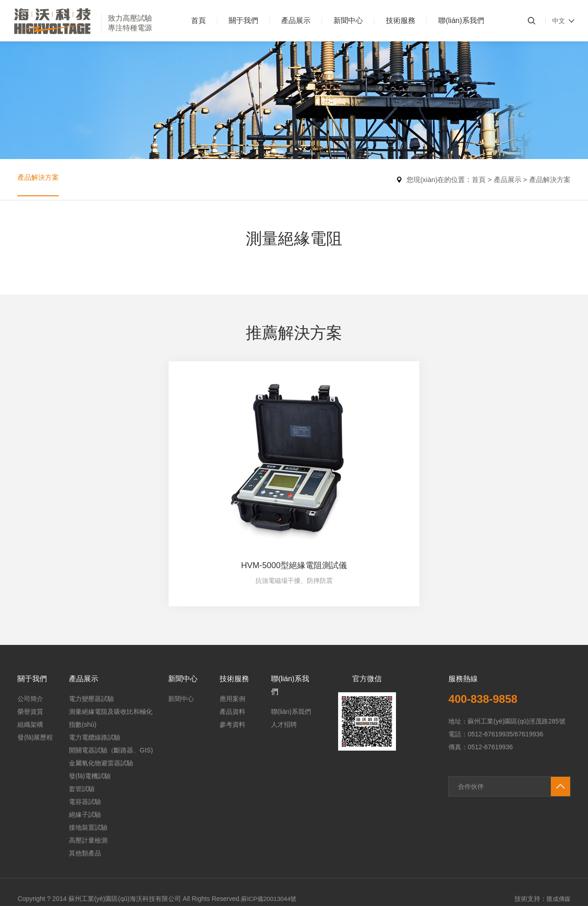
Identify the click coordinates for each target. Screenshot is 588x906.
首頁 (198, 20)
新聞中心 (348, 20)
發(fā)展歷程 (35, 682)
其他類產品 (85, 798)
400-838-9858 (486, 643)
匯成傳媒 (558, 843)
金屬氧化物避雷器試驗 (101, 707)
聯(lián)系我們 (461, 20)
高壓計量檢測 (88, 785)
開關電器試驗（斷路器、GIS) (111, 695)
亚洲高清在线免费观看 (218, 901)
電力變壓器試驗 (91, 643)
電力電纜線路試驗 (95, 682)
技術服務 (401, 20)
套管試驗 (82, 733)
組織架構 (30, 669)
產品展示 (296, 20)
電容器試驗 (85, 746)
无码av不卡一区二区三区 (36, 901)
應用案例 (232, 643)
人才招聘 (284, 669)
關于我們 (243, 20)
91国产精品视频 (23, 880)
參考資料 (232, 669)
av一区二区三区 (162, 901)
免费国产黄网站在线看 (105, 901)
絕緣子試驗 (85, 759)
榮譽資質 (30, 656)
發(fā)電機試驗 (90, 720)
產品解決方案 (40, 179)
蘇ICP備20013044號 (271, 843)
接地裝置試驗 (88, 772)
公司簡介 (30, 643)
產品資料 (232, 656)
